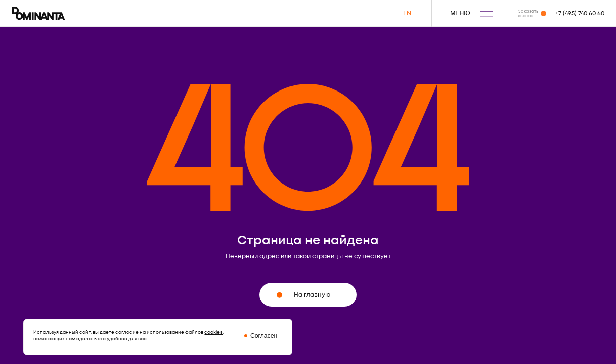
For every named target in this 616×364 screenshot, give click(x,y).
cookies (213, 332)
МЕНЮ (472, 13)
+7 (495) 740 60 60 (580, 13)
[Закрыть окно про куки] (254, 336)
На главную (303, 295)
